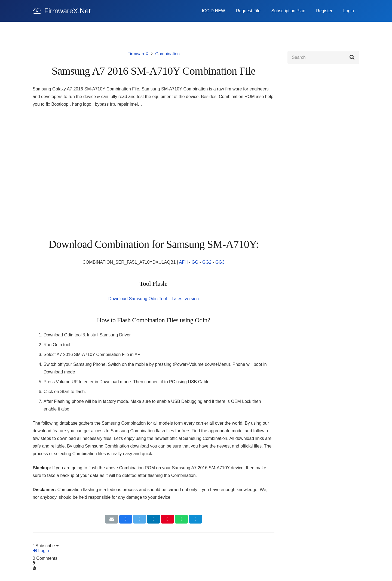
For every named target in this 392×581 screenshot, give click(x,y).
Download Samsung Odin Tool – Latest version (154, 299)
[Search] (323, 57)
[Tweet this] (140, 519)
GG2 (207, 262)
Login (41, 551)
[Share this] (126, 519)
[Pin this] (167, 519)
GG (195, 262)
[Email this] (112, 519)
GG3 (220, 262)
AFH (183, 262)
